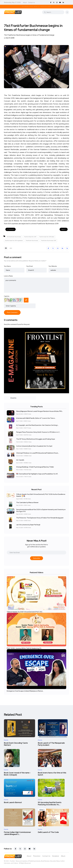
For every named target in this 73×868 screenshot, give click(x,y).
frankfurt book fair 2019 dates (47, 237)
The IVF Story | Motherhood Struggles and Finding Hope (36, 439)
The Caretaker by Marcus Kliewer (27, 502)
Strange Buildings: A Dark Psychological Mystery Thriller (35, 467)
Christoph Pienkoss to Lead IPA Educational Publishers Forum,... (38, 453)
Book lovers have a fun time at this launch (52, 774)
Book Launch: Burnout (13, 803)
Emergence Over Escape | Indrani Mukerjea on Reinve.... (25, 691)
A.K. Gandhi (20, 460)
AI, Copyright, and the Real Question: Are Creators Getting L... (38, 425)
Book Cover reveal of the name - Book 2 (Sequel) (17, 774)
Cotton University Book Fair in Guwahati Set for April (34, 446)
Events (6, 740)
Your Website (53, 266)
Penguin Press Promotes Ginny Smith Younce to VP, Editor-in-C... (38, 432)
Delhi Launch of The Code (48, 832)
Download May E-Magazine (36, 6)
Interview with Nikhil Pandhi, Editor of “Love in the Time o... (36, 418)
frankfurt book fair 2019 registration (14, 241)
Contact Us (31, 2)
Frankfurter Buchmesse (32, 241)
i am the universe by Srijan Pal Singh (28, 525)
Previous (11, 229)
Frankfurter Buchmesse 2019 (49, 241)
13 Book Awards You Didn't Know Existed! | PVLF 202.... (25, 612)
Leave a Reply (8, 276)
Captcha (7, 296)
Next (64, 229)
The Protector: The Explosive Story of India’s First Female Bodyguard (40, 518)
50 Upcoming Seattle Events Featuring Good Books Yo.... (50, 804)
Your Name (7, 266)
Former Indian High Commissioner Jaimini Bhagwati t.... (17, 833)
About (25, 2)
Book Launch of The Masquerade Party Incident (51, 744)
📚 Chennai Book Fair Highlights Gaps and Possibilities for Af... (37, 474)
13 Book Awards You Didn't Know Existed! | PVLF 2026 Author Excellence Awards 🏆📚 (41, 495)
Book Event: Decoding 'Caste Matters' (16, 744)
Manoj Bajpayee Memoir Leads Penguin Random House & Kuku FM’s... (40, 411)
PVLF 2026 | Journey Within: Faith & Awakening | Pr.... (25, 648)
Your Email (29, 266)
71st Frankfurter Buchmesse (14, 237)
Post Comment (12, 312)
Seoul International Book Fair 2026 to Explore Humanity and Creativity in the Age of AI (41, 510)
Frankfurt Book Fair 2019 (30, 237)
